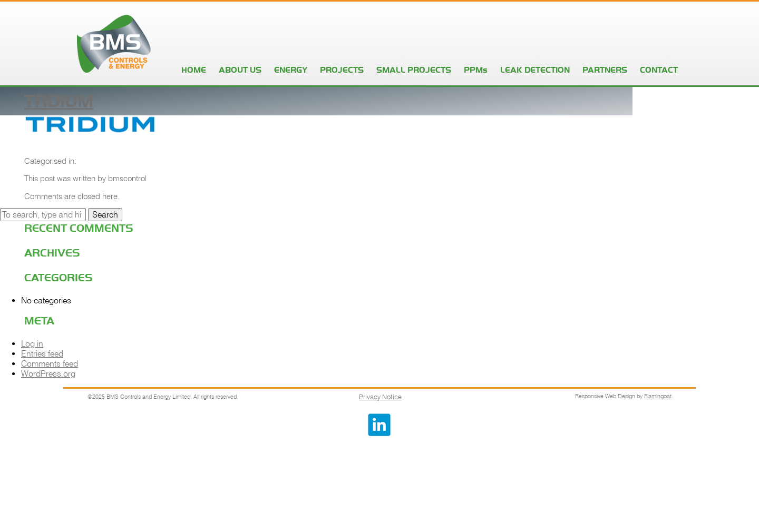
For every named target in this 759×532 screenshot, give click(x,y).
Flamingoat (658, 396)
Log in (32, 344)
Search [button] (105, 215)
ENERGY (291, 70)
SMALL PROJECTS (414, 70)
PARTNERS (605, 70)
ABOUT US (240, 70)
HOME (194, 70)
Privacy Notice (380, 397)
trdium (59, 101)
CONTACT (659, 70)
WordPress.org (48, 374)
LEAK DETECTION (535, 70)
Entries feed (42, 354)
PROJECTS (342, 70)
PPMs (476, 70)
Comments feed (50, 364)
